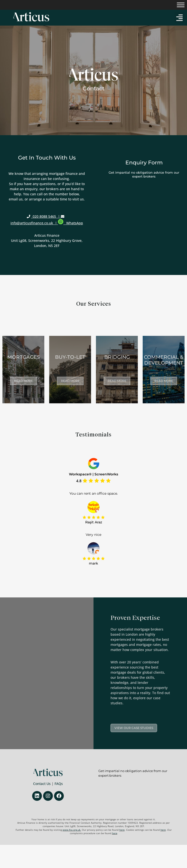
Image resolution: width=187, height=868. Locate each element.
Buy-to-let (70, 357)
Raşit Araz (94, 522)
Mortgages (23, 357)
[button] (180, 18)
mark (93, 563)
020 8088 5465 (44, 216)
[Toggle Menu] (181, 5)
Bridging (117, 357)
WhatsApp (75, 223)
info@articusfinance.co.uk (32, 223)
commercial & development (164, 360)
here (122, 830)
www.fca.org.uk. (72, 830)
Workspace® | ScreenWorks (93, 474)
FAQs (59, 784)
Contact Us (42, 784)
